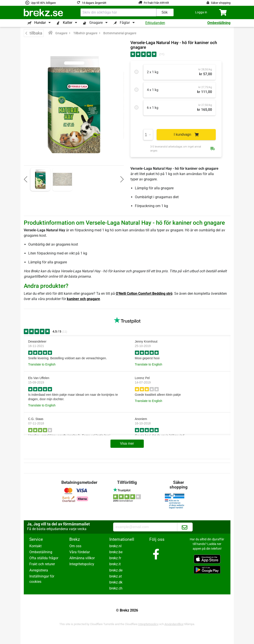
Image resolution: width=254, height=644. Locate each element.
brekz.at (116, 576)
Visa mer (127, 443)
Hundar (40, 23)
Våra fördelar (80, 552)
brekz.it (115, 564)
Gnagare (96, 23)
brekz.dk (116, 582)
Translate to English (42, 364)
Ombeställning (219, 23)
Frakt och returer (42, 564)
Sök (165, 12)
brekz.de (116, 570)
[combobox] (118, 12)
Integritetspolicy (82, 564)
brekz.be (116, 552)
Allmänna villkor (82, 558)
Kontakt (35, 546)
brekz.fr (115, 558)
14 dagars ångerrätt (94, 3)
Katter (68, 23)
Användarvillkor (174, 624)
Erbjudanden (155, 23)
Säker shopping (221, 3)
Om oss (75, 546)
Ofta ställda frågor (44, 558)
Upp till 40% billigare (43, 3)
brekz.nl (115, 546)
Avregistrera (39, 570)
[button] (201, 12)
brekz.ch (116, 588)
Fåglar (125, 23)
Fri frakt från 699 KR (156, 3)
